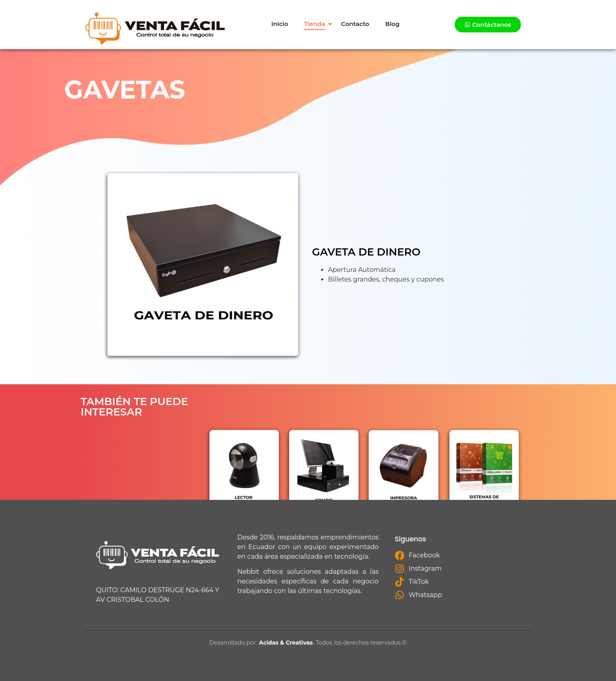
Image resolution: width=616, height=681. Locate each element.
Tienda (314, 24)
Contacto (355, 24)
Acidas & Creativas (286, 643)
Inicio (280, 24)
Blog (392, 24)
